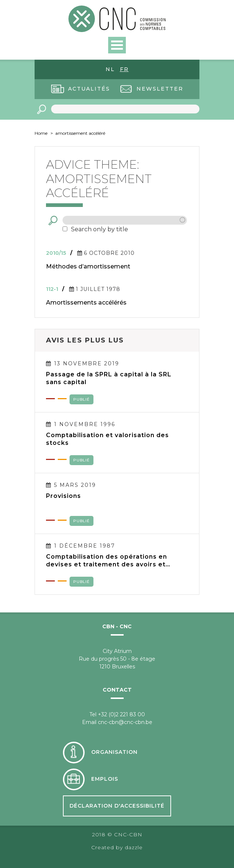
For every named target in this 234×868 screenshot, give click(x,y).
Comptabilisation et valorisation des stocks (107, 439)
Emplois (105, 779)
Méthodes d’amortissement (88, 266)
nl (110, 69)
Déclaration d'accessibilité (117, 806)
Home (41, 133)
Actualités (89, 89)
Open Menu (117, 45)
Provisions (63, 496)
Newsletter (160, 89)
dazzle (134, 847)
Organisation (114, 752)
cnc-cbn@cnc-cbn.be (125, 722)
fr (124, 69)
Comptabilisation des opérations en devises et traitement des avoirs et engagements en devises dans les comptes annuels (107, 560)
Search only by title (100, 229)
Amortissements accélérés (86, 303)
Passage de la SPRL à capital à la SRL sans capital (109, 378)
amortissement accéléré (80, 133)
